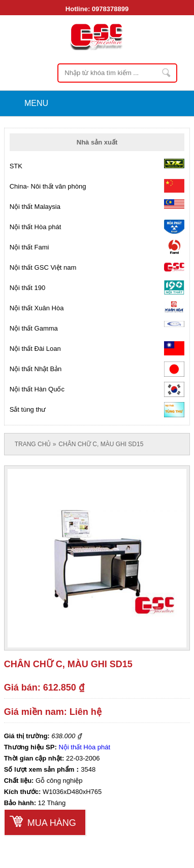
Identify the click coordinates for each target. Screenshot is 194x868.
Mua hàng (52, 823)
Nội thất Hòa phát (84, 747)
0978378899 (110, 9)
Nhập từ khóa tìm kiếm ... (167, 73)
